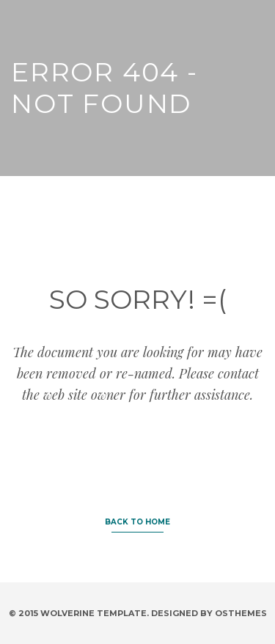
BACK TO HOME (137, 522)
